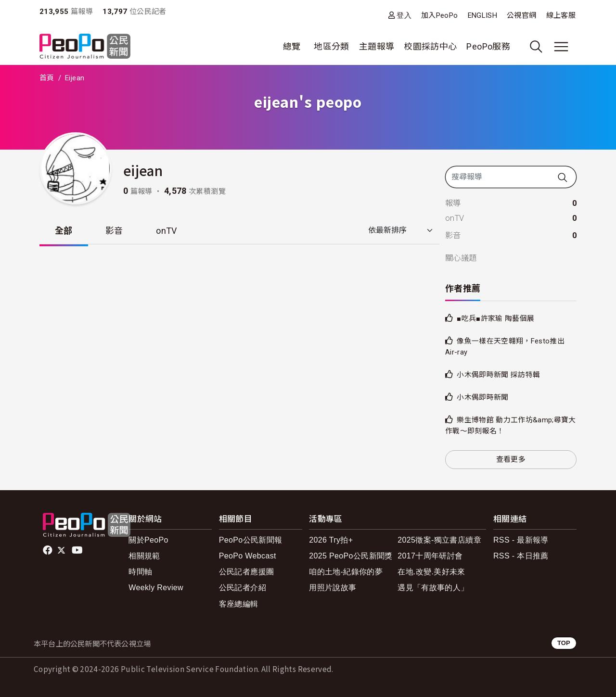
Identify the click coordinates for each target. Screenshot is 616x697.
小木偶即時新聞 (484, 397)
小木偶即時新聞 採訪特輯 (501, 374)
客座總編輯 (239, 604)
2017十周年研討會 (430, 556)
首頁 (47, 78)
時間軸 (140, 572)
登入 (404, 15)
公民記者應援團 (247, 572)
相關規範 (144, 556)
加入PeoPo (440, 15)
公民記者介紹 (243, 588)
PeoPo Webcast (248, 556)
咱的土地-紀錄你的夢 (346, 572)
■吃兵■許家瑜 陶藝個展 (498, 318)
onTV (166, 231)
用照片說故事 (333, 588)
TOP (564, 643)
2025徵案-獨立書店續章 (439, 540)
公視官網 (521, 15)
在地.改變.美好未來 (431, 572)
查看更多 (511, 459)
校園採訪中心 (430, 46)
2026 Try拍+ (331, 540)
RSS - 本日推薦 (521, 556)
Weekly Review (156, 588)
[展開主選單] (561, 47)
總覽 (292, 46)
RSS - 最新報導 (521, 540)
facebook (48, 550)
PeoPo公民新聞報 (251, 540)
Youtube (78, 550)
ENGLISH (483, 15)
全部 (64, 231)
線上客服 (561, 15)
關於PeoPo (148, 540)
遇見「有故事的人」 (433, 588)
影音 (114, 231)
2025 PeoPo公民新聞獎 (351, 556)
